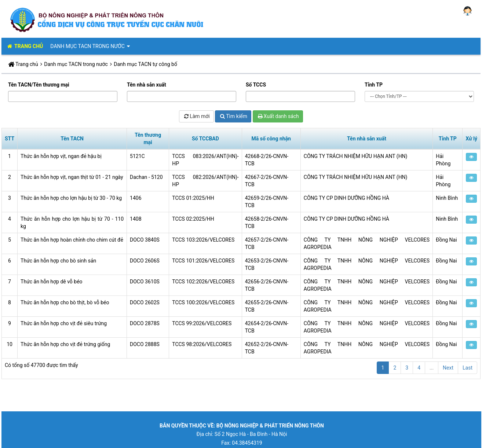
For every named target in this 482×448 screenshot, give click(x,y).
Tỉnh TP (374, 85)
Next (448, 368)
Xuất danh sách (278, 116)
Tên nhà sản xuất (147, 85)
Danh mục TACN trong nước (91, 46)
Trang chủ (27, 64)
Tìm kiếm (233, 116)
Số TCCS (256, 85)
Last (468, 368)
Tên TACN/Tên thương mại (39, 85)
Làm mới (196, 116)
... (432, 368)
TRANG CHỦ (25, 46)
